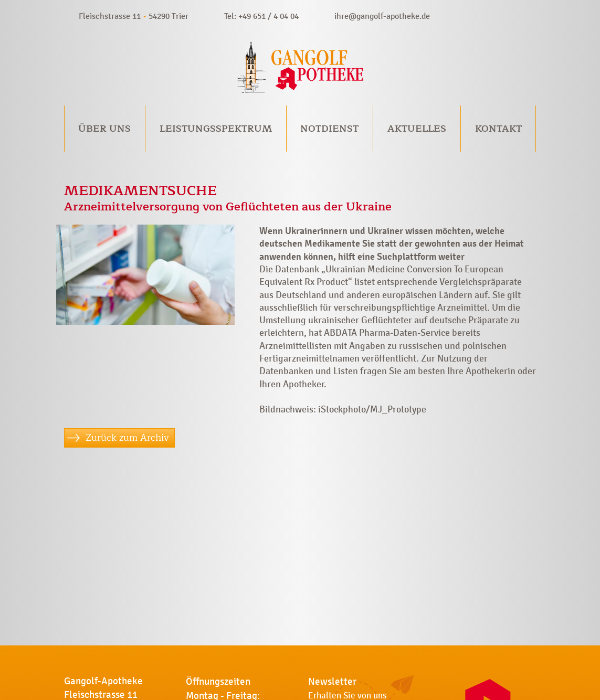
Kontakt (498, 129)
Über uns (104, 129)
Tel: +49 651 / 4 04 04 (261, 16)
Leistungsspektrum (216, 129)
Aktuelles (417, 129)
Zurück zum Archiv (127, 438)
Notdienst (329, 129)
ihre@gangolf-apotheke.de (382, 16)
